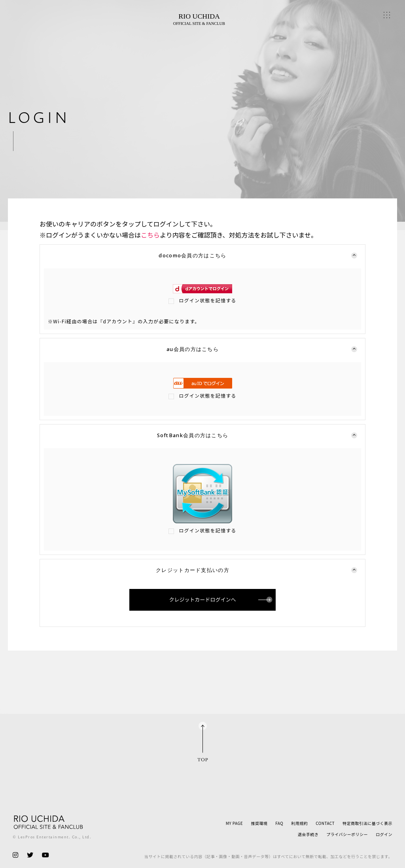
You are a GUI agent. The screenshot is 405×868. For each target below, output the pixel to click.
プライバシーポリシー (347, 834)
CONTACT (325, 823)
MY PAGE (235, 823)
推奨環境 (259, 823)
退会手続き (308, 834)
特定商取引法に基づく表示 (367, 823)
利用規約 (299, 823)
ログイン (384, 834)
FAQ (279, 823)
